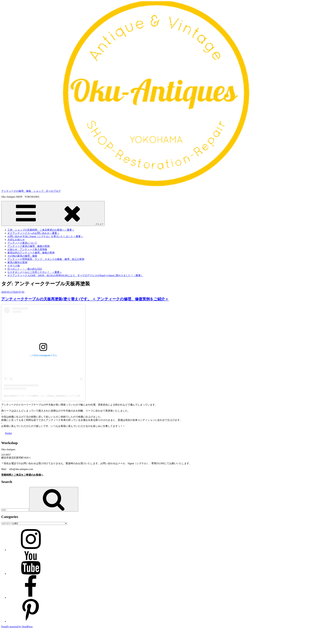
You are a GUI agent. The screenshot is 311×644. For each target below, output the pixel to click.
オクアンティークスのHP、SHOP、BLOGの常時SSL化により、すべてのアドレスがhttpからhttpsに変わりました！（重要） (75, 275)
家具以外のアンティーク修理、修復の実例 (31, 253)
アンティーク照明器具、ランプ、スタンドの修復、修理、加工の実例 (46, 259)
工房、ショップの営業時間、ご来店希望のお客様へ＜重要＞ (41, 230)
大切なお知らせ (16, 240)
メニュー (53, 213)
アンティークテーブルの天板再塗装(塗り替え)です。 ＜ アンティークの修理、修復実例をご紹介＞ (85, 299)
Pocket (9, 433)
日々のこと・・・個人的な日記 (25, 269)
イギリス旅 (14, 266)
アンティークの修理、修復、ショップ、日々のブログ (31, 191)
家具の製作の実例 (17, 262)
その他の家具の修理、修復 (22, 256)
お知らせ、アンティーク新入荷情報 (27, 249)
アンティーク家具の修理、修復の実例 (28, 246)
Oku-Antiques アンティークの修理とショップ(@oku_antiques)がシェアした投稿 (43, 396)
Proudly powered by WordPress (17, 627)
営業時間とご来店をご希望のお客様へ (22, 475)
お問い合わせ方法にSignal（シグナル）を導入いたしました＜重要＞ (45, 236)
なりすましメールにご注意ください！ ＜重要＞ (35, 272)
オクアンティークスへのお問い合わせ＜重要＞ (33, 233)
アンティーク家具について (22, 243)
